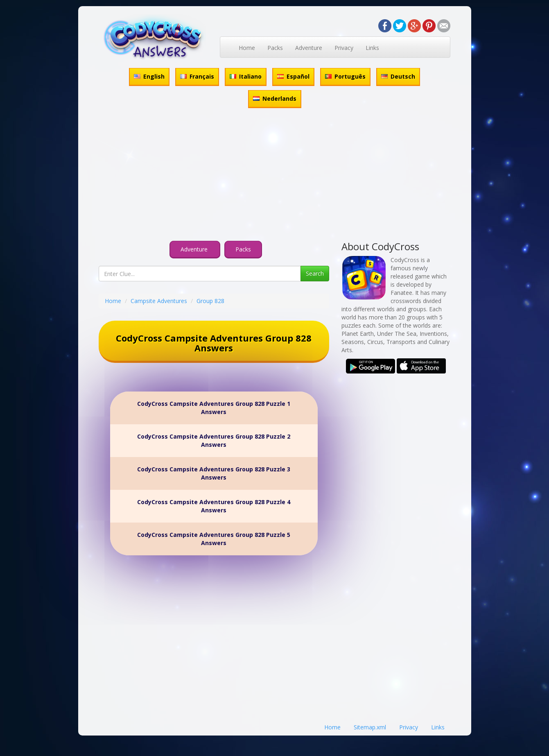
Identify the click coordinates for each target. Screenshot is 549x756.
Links (372, 48)
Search (315, 273)
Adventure (309, 48)
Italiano (246, 76)
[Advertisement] (275, 176)
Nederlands (275, 98)
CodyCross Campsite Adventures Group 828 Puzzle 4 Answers (214, 506)
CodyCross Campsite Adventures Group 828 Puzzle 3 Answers (214, 473)
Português (345, 76)
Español (293, 76)
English (149, 76)
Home (247, 48)
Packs (275, 48)
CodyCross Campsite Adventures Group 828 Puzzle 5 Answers (214, 539)
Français (197, 76)
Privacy (344, 48)
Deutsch (398, 76)
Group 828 (210, 301)
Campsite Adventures (159, 301)
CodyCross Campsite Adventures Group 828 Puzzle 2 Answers (214, 440)
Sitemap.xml (370, 727)
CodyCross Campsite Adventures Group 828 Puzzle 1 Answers (214, 408)
